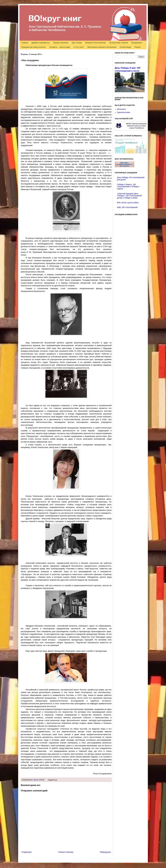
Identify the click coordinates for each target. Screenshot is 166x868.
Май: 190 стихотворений (127, 207)
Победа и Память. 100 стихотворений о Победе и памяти (128, 187)
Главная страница (66, 852)
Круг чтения (77, 43)
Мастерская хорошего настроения (102, 47)
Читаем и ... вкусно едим (60, 47)
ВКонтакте (121, 109)
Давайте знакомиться (41, 43)
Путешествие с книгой (118, 43)
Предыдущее (105, 852)
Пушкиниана (136, 43)
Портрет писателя (61, 43)
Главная (25, 43)
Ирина (36, 780)
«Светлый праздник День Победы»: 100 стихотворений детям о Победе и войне (129, 196)
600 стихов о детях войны (128, 203)
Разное (138, 47)
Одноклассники (124, 112)
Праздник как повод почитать (34, 47)
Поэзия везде (125, 47)
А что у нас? (79, 47)
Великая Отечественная (95, 43)
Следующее (26, 852)
